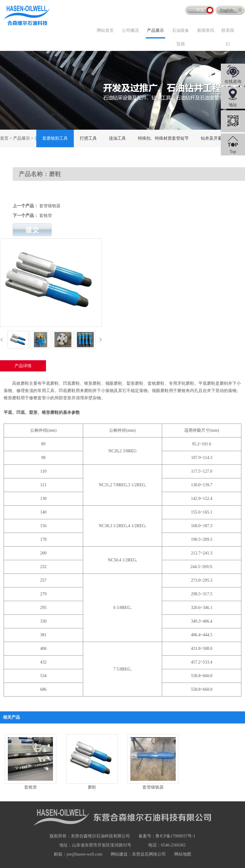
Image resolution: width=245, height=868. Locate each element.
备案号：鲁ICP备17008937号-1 (167, 836)
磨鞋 (92, 787)
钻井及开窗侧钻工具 (220, 138)
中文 (200, 10)
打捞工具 (88, 138)
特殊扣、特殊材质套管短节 (163, 138)
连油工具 (117, 138)
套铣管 (46, 216)
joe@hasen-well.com (84, 854)
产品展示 (155, 30)
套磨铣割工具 (55, 138)
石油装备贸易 (181, 37)
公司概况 (130, 30)
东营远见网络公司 (149, 854)
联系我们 (228, 37)
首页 (4, 138)
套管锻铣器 (50, 206)
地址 (233, 105)
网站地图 (183, 854)
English (227, 10)
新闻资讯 (206, 30)
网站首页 (105, 30)
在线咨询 (233, 82)
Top (233, 152)
